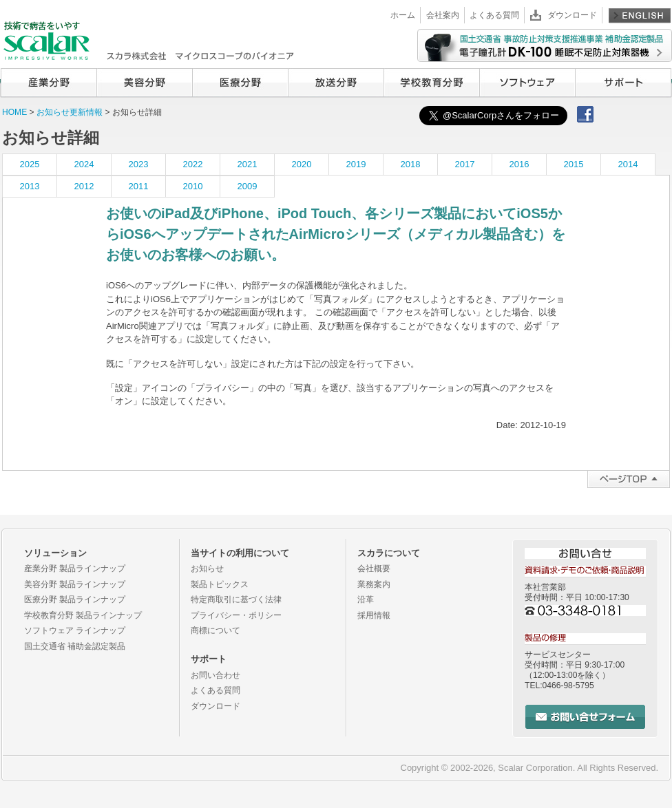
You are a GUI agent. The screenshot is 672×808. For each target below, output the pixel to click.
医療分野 (240, 83)
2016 (519, 164)
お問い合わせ (216, 675)
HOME (14, 112)
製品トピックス (220, 584)
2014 (628, 164)
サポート (623, 83)
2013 (30, 186)
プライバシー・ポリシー (236, 615)
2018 (411, 164)
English (640, 15)
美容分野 (144, 83)
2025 (30, 164)
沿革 (366, 599)
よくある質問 (494, 15)
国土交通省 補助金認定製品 (75, 646)
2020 (302, 164)
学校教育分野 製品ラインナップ (83, 615)
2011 (139, 186)
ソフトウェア (527, 83)
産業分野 (49, 83)
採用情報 (374, 615)
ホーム (403, 15)
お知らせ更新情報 (71, 112)
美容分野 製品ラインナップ (75, 584)
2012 (84, 186)
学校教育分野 (431, 83)
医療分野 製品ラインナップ (75, 599)
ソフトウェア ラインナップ (75, 630)
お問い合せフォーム (585, 717)
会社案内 (443, 15)
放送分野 (336, 83)
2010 (193, 186)
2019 (356, 164)
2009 (248, 186)
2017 (465, 164)
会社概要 (374, 568)
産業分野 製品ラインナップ (75, 568)
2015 (574, 164)
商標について (216, 630)
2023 (139, 164)
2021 (248, 164)
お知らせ (207, 568)
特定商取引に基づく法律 (236, 599)
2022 (193, 164)
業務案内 (374, 584)
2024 (84, 164)
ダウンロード (572, 15)
